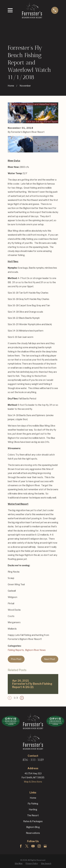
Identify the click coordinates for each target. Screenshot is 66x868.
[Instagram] (39, 846)
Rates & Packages (33, 821)
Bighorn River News (35, 650)
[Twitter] (27, 846)
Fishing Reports (16, 650)
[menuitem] (19, 864)
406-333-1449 (33, 760)
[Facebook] (21, 846)
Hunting (33, 810)
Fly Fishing (33, 804)
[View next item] (22, 698)
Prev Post (16, 659)
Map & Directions (33, 782)
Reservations (33, 833)
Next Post (50, 659)
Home (33, 798)
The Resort (33, 815)
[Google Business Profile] (45, 846)
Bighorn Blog (33, 827)
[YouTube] (33, 846)
